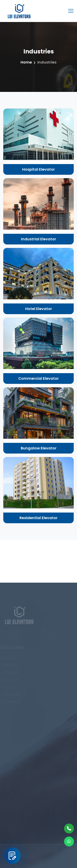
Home (26, 62)
